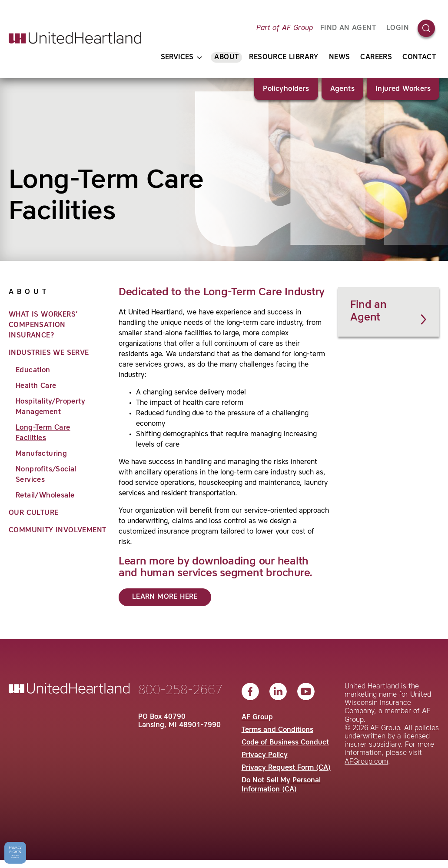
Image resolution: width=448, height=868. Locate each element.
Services (181, 58)
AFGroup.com (366, 762)
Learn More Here (165, 597)
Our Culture (33, 513)
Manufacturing (41, 454)
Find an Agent (389, 312)
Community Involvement (57, 531)
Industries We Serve (49, 353)
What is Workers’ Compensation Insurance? (43, 325)
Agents (342, 89)
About (226, 57)
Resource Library (284, 57)
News (340, 57)
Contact (419, 57)
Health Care (36, 386)
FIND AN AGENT (348, 28)
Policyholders (286, 89)
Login (398, 28)
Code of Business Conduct (285, 743)
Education (33, 371)
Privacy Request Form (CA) (286, 768)
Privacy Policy (265, 755)
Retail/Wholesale (45, 496)
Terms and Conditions (277, 730)
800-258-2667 (180, 691)
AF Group (257, 718)
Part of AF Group (285, 28)
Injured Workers (403, 89)
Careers (376, 57)
